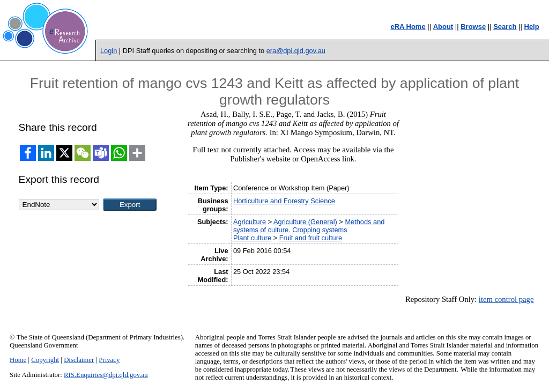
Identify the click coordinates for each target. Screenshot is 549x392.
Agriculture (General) (305, 222)
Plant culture (252, 238)
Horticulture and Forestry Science (284, 201)
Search (505, 27)
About (443, 27)
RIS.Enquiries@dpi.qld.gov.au (106, 375)
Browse (473, 27)
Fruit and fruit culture (311, 238)
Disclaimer (79, 360)
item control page (506, 299)
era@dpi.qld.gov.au (296, 51)
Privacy (109, 360)
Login (109, 51)
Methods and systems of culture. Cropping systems (309, 226)
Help (532, 27)
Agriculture (250, 222)
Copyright (45, 360)
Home (18, 360)
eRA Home (408, 27)
